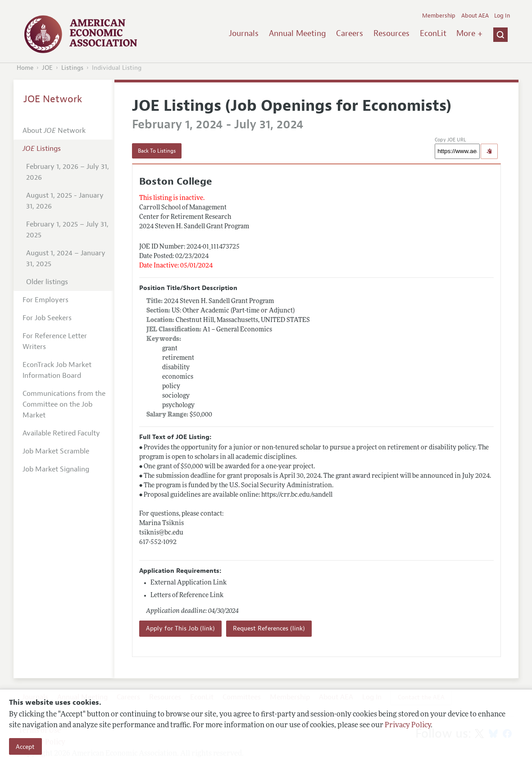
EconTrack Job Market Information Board (57, 370)
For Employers (45, 300)
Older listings (47, 282)
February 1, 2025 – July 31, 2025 (67, 230)
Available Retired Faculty (61, 433)
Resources (391, 33)
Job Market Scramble (56, 451)
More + (469, 33)
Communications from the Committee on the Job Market (64, 404)
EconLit (433, 33)
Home (25, 68)
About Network (54, 131)
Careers (350, 33)
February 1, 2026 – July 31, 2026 (68, 172)
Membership (439, 16)
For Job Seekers (47, 318)
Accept (25, 747)
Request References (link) (269, 628)
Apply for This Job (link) (180, 628)
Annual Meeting (298, 33)
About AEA (475, 16)
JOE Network (53, 99)
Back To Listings (157, 151)
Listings (72, 68)
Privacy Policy (408, 725)
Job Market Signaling (56, 469)
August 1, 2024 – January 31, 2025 (66, 258)
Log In (502, 16)
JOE (47, 68)
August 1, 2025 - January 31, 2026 (65, 201)
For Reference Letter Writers (55, 341)
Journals (244, 33)
